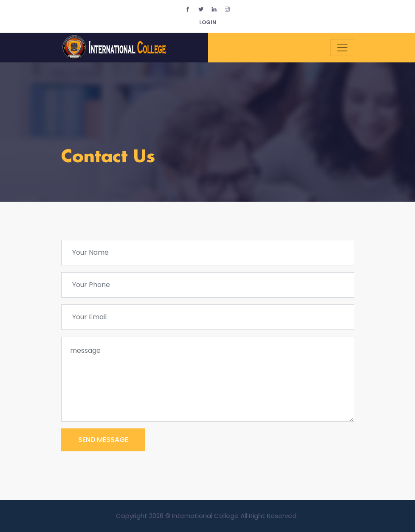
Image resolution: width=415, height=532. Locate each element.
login (208, 22)
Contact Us (108, 157)
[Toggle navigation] (342, 48)
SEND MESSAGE (103, 440)
